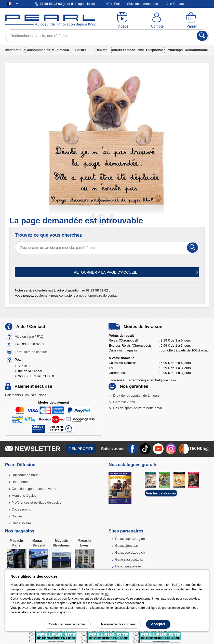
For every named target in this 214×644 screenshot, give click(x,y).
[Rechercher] (202, 36)
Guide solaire (21, 523)
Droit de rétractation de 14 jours (136, 396)
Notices (17, 516)
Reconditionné (196, 50)
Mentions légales (24, 496)
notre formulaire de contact (99, 295)
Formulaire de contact (31, 352)
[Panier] (192, 20)
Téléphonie (154, 50)
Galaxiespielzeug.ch (130, 552)
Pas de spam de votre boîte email (138, 408)
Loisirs (81, 50)
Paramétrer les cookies (118, 624)
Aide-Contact (175, 4)
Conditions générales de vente (34, 489)
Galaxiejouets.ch (127, 546)
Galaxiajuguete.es (128, 566)
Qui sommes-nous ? (26, 475)
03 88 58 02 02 (97, 290)
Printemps (175, 50)
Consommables (38, 50)
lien (107, 594)
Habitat (101, 50)
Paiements (26, 395)
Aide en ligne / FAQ (29, 337)
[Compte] (157, 20)
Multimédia (60, 50)
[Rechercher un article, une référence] (107, 36)
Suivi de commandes (143, 4)
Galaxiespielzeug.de (130, 539)
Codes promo (21, 509)
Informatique (15, 50)
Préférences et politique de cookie (36, 502)
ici (69, 612)
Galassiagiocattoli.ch (130, 559)
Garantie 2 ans (124, 402)
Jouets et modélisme (128, 50)
